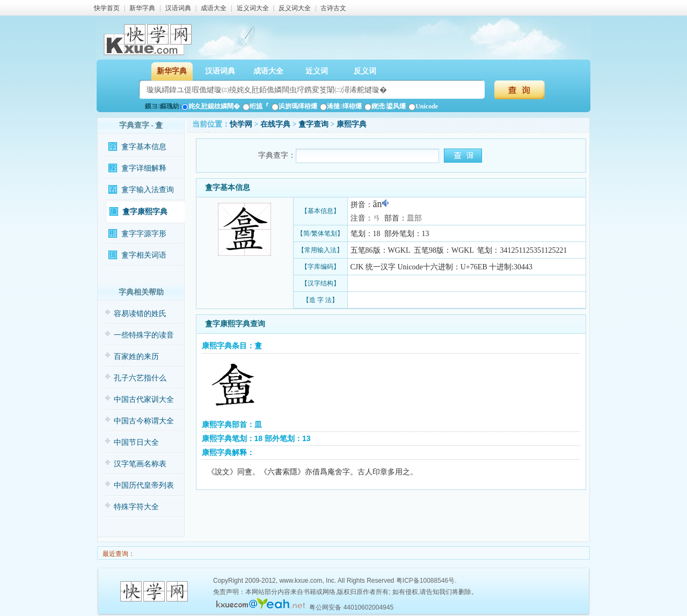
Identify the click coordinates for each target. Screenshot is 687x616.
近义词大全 (253, 8)
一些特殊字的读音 (144, 335)
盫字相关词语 (144, 255)
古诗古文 (333, 8)
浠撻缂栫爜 (341, 106)
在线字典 (275, 124)
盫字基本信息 (144, 147)
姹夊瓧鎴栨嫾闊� (211, 106)
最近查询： (118, 554)
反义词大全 (295, 8)
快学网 (241, 124)
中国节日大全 (136, 442)
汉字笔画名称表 (140, 464)
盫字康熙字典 (145, 212)
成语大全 (214, 8)
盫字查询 (313, 124)
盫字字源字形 (144, 234)
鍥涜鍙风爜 (385, 106)
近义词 (317, 71)
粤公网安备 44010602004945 (351, 607)
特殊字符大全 (136, 507)
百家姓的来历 (136, 357)
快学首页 (107, 8)
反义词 (365, 71)
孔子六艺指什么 (140, 378)
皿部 (414, 218)
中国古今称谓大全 (144, 421)
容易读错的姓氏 (140, 314)
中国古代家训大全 (144, 399)
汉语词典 (178, 8)
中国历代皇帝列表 (144, 485)
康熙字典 (352, 124)
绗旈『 (256, 106)
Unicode (423, 106)
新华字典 (142, 8)
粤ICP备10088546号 (425, 581)
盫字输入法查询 (148, 190)
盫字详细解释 (144, 168)
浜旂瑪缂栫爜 (294, 106)
